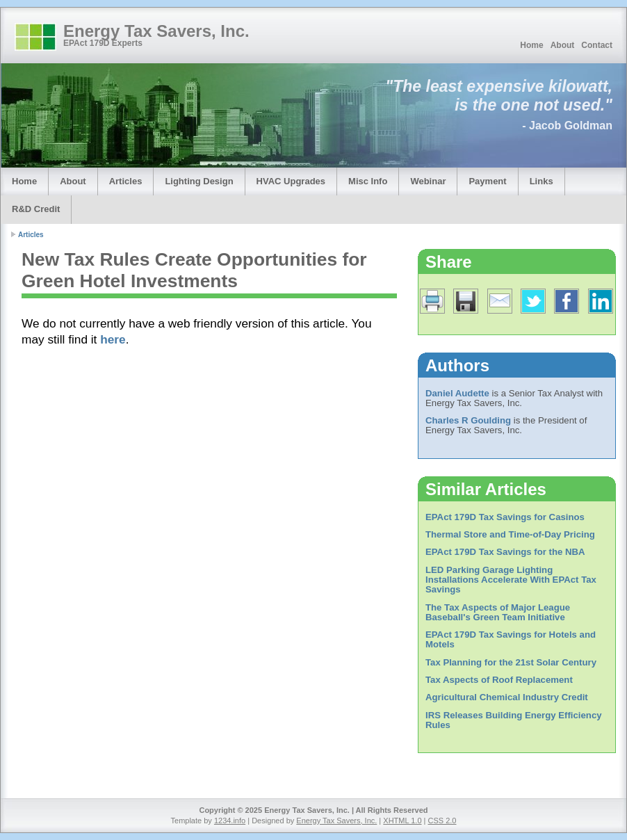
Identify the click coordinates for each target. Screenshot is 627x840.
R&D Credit (36, 209)
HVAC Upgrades (291, 181)
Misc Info (368, 181)
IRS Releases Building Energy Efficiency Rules (514, 720)
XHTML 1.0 (402, 821)
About (563, 45)
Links (541, 181)
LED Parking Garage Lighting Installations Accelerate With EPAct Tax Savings (511, 580)
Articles (126, 181)
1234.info (230, 821)
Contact (597, 45)
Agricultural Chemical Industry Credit (507, 697)
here (113, 339)
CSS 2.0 (442, 821)
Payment (487, 181)
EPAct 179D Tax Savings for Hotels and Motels (511, 639)
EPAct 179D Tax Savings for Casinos (505, 517)
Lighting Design (199, 181)
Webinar (428, 181)
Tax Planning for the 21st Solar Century (511, 662)
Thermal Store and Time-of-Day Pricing (510, 534)
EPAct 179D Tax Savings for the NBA (505, 552)
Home (531, 45)
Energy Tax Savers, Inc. (156, 31)
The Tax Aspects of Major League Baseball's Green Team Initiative (498, 612)
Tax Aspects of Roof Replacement (499, 680)
